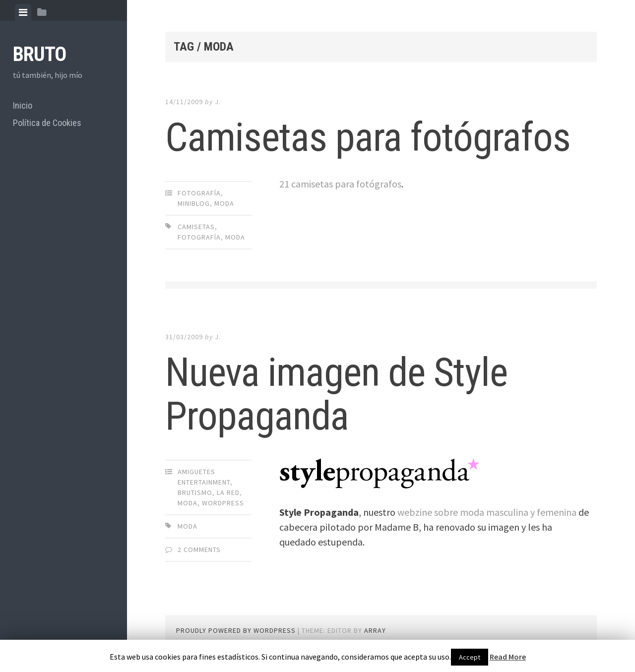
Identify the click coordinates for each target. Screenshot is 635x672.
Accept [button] (470, 657)
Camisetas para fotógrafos (368, 137)
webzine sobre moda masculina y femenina (487, 512)
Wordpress (223, 503)
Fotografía (199, 193)
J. (218, 102)
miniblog (194, 203)
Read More (508, 657)
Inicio (23, 105)
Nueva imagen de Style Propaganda (336, 394)
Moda (224, 203)
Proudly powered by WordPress (236, 630)
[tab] (23, 12)
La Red (228, 492)
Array (375, 630)
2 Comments (199, 550)
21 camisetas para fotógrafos (340, 184)
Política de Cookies (47, 123)
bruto (39, 54)
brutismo (195, 492)
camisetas (196, 227)
